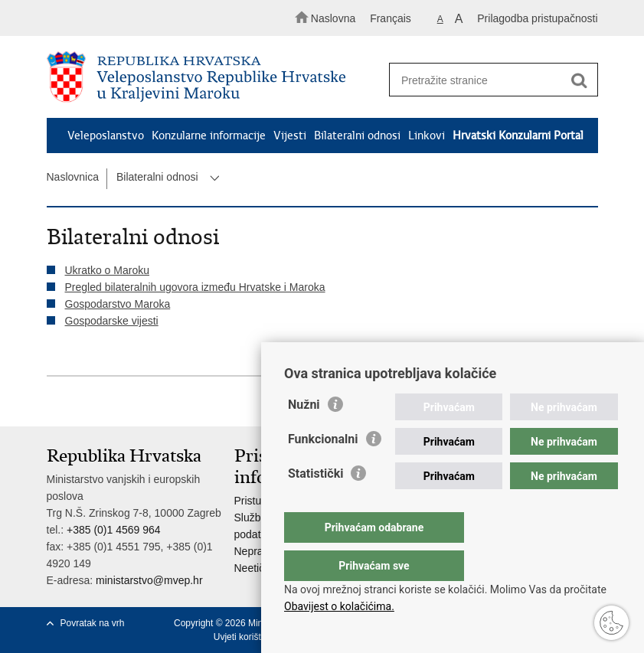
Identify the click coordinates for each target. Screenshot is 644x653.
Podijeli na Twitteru (121, 402)
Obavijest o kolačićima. (339, 606)
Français (391, 18)
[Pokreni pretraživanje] (580, 80)
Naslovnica (73, 177)
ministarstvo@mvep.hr (149, 580)
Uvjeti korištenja (246, 637)
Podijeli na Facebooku (88, 402)
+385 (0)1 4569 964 (114, 530)
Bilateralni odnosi (357, 135)
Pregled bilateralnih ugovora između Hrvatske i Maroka (195, 287)
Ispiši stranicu (55, 402)
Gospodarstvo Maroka (118, 304)
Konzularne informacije (209, 135)
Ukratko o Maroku (107, 270)
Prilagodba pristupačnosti (537, 18)
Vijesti (290, 135)
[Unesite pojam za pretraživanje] (489, 80)
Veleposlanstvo (106, 135)
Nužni (304, 435)
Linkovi (427, 135)
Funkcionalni (323, 470)
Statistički (315, 504)
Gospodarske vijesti (112, 321)
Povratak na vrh (93, 623)
